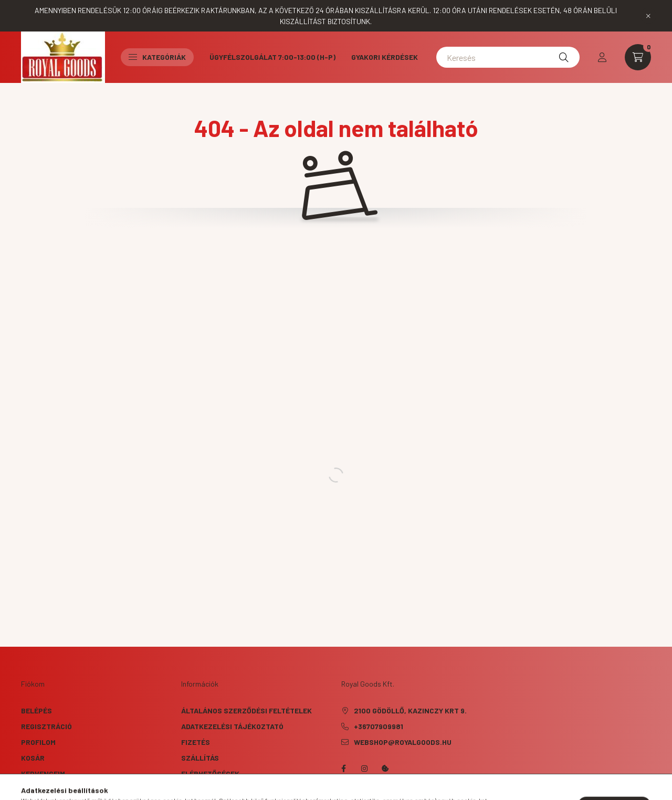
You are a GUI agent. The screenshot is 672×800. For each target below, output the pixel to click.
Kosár (33, 758)
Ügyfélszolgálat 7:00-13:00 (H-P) (272, 57)
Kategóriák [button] (157, 57)
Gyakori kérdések (385, 57)
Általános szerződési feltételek (246, 710)
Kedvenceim (43, 773)
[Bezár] (648, 16)
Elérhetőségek (210, 773)
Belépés (36, 710)
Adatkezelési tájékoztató (232, 726)
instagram (364, 769)
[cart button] (638, 57)
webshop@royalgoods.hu (403, 742)
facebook (343, 769)
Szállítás (200, 758)
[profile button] (602, 57)
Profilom (38, 742)
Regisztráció (46, 726)
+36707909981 (379, 726)
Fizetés (196, 742)
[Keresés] (508, 57)
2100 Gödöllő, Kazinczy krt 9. (410, 710)
